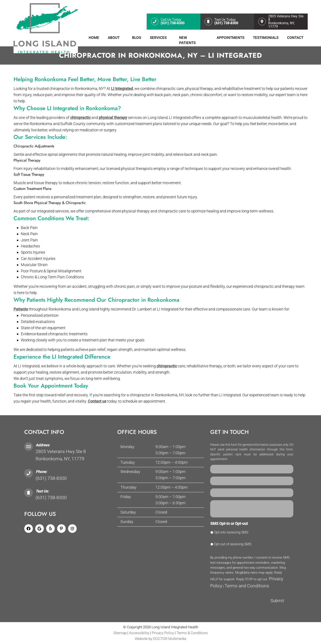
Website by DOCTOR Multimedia (160, 639)
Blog (137, 38)
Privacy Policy (163, 633)
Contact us (97, 401)
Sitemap (120, 633)
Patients (21, 309)
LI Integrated (122, 89)
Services (158, 38)
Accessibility (139, 633)
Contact (295, 38)
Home (94, 38)
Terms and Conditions (247, 586)
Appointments (230, 38)
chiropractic (80, 117)
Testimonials (266, 38)
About (114, 38)
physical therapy (113, 117)
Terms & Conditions (192, 633)
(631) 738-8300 (51, 478)
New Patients (187, 40)
